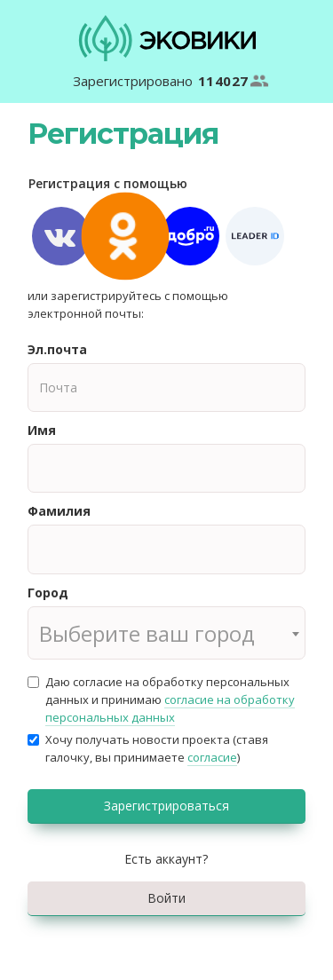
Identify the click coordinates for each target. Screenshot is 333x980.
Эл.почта (57, 349)
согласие (212, 757)
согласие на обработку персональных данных (170, 708)
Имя (42, 430)
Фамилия (59, 511)
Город (48, 593)
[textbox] (166, 634)
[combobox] (166, 633)
